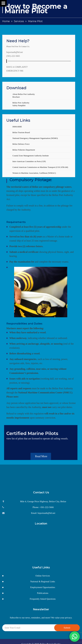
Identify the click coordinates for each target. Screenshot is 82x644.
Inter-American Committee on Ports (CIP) (29, 161)
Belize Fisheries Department (24, 150)
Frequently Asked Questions (43, 595)
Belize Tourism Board (21, 132)
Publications (43, 589)
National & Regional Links (43, 577)
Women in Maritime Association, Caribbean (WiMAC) (34, 173)
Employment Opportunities (43, 583)
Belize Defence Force (21, 144)
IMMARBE (17, 127)
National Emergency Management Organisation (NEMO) (35, 138)
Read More (43, 452)
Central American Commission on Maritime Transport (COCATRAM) (40, 167)
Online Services (43, 572)
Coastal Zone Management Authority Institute (31, 156)
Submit (67, 624)
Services (19, 21)
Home (6, 21)
